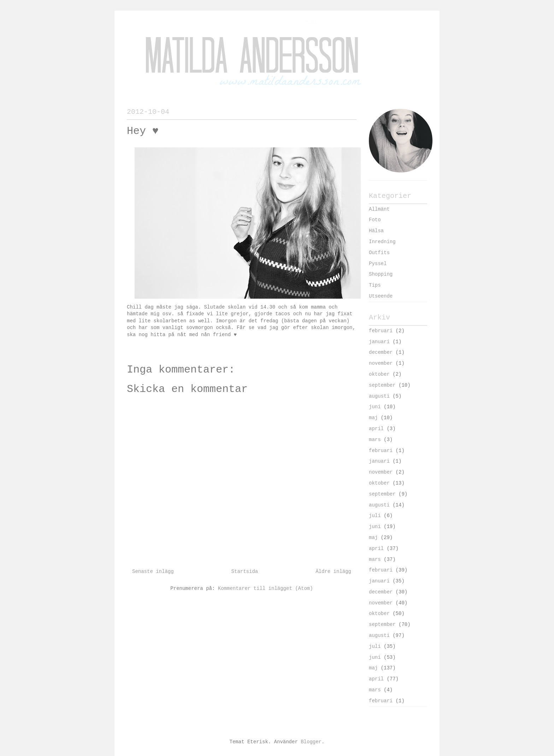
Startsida (245, 572)
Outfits (379, 253)
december (381, 352)
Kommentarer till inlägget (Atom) (266, 588)
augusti (379, 396)
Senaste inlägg (153, 572)
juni (375, 407)
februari (381, 331)
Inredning (382, 242)
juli (375, 516)
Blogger (311, 742)
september (382, 385)
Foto (375, 220)
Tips (375, 285)
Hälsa (376, 231)
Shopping (381, 274)
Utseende (381, 296)
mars (375, 440)
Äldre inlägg (333, 572)
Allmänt (379, 209)
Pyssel (378, 264)
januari (379, 342)
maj (373, 418)
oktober (379, 374)
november (381, 363)
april (376, 429)
